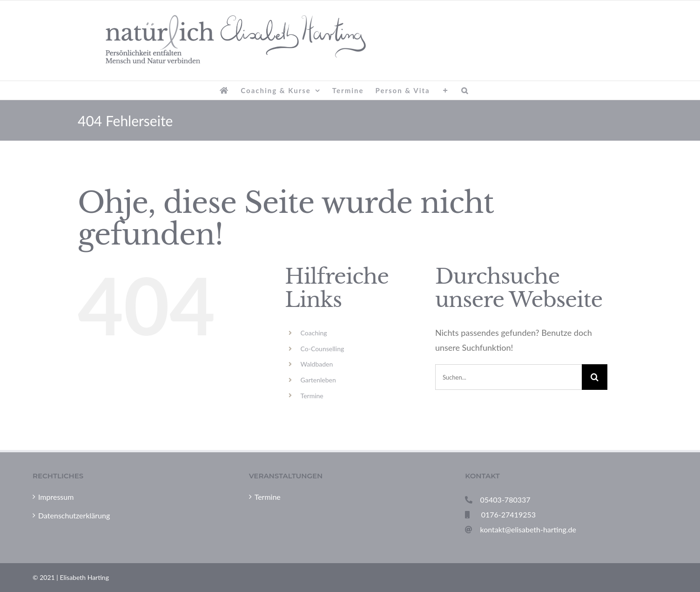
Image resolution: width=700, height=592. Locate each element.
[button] (465, 90)
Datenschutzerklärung (74, 515)
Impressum (56, 497)
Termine (312, 396)
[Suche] (595, 377)
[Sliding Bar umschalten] (446, 90)
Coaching (314, 333)
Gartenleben (318, 380)
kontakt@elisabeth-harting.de (528, 529)
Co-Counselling (323, 349)
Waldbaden (317, 364)
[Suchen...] (508, 377)
